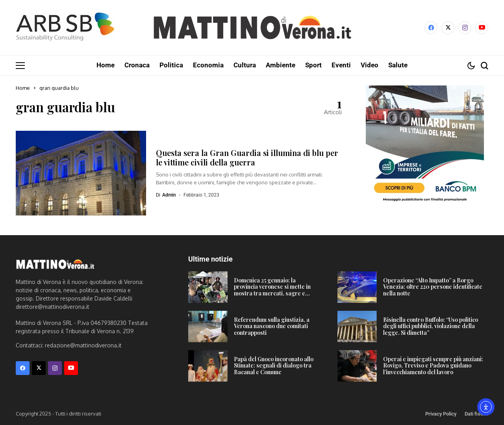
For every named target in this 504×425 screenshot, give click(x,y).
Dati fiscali (476, 413)
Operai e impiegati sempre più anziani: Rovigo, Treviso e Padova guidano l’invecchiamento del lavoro (433, 365)
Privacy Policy (441, 413)
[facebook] (431, 28)
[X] (448, 28)
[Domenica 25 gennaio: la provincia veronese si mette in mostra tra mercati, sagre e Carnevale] (208, 287)
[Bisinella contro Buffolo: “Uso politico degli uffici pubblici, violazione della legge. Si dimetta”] (357, 326)
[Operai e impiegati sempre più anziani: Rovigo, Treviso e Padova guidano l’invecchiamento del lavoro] (357, 366)
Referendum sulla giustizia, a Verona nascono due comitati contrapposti (272, 326)
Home (23, 87)
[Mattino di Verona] (252, 28)
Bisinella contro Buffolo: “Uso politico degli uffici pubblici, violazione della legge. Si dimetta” (431, 326)
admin (169, 195)
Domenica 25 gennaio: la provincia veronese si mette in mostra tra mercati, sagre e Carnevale (272, 290)
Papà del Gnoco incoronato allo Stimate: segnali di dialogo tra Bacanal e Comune (274, 365)
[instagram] (465, 28)
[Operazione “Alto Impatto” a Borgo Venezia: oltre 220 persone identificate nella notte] (357, 287)
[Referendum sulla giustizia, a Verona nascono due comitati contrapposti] (208, 326)
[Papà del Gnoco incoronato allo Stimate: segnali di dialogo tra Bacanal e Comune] (208, 366)
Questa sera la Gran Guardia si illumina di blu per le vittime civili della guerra (247, 157)
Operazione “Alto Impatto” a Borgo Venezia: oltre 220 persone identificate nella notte (433, 287)
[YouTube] (482, 28)
